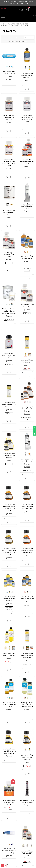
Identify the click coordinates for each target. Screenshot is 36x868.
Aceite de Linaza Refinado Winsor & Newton (9, 456)
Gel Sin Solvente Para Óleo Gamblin (9, 72)
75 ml (25, 170)
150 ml (11, 80)
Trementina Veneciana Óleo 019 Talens (27, 161)
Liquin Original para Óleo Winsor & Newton (27, 409)
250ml (11, 263)
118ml (25, 369)
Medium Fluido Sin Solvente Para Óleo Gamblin (9, 704)
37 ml (7, 80)
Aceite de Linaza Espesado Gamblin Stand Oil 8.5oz (27, 76)
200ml (29, 471)
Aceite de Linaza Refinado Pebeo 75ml (9, 802)
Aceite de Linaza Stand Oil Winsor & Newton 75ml (9, 751)
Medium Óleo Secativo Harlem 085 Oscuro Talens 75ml (9, 163)
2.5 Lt (27, 419)
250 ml (29, 170)
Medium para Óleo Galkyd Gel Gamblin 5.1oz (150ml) (9, 851)
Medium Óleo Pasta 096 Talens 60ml (27, 801)
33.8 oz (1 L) (27, 271)
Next (15, 67)
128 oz (12, 320)
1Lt (32, 418)
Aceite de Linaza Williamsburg (27, 361)
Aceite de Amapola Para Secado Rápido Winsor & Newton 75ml (9, 552)
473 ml (29, 664)
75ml (7, 263)
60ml (25, 471)
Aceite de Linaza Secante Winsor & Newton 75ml (27, 507)
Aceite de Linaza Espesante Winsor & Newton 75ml (27, 551)
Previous (3, 67)
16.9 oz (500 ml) (27, 269)
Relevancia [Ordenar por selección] (29, 38)
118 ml (25, 664)
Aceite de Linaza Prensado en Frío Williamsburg (27, 656)
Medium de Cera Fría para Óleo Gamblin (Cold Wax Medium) (9, 311)
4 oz (5, 320)
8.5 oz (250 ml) (27, 267)
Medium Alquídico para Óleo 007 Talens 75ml (9, 117)
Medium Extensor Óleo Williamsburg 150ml (27, 206)
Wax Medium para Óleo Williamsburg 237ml (9, 213)
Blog (35, 16)
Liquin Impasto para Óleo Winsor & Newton (27, 462)
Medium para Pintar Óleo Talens (27, 306)
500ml (29, 418)
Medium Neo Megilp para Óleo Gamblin (9, 655)
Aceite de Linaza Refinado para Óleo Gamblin (9, 599)
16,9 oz (11, 662)
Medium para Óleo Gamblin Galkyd (27, 257)
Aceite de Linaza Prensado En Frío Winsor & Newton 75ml (9, 508)
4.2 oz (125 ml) (27, 265)
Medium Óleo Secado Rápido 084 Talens (9, 356)
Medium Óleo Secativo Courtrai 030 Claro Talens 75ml (27, 119)
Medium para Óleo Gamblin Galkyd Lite (27, 598)
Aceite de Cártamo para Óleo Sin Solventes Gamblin (27, 704)
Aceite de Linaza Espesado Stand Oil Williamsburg (9, 405)
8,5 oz (7, 662)
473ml (29, 369)
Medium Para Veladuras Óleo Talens (9, 254)
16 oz (8, 320)
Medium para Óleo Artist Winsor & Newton (27, 757)
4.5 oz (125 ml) (9, 713)
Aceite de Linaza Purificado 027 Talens (27, 853)
